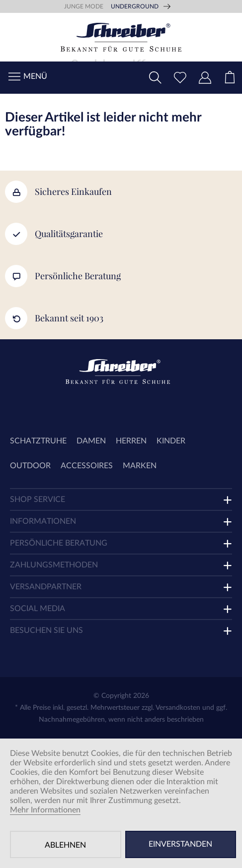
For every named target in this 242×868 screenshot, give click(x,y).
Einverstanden (180, 844)
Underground (135, 6)
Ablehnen (65, 845)
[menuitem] (230, 78)
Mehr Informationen (45, 810)
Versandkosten (178, 708)
